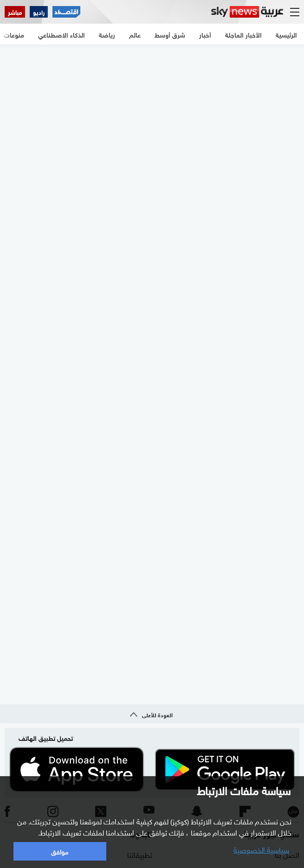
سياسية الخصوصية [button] (261, 849)
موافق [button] (60, 851)
